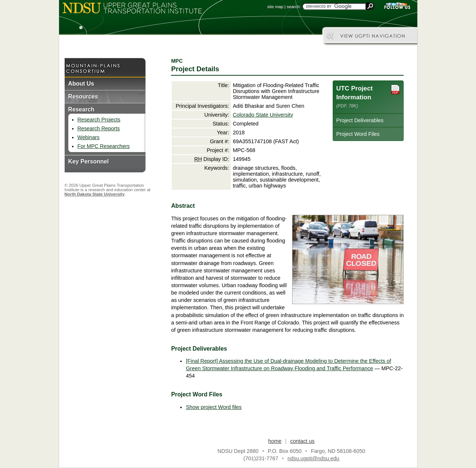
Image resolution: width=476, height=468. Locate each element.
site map (275, 7)
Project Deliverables (360, 120)
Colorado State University (263, 115)
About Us (81, 84)
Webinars (89, 137)
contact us (302, 441)
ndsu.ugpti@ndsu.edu (314, 458)
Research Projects (99, 120)
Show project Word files (214, 407)
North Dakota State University (95, 194)
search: (294, 7)
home (275, 441)
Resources (83, 97)
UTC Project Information (368, 96)
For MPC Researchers (104, 146)
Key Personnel (89, 161)
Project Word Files (358, 134)
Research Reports (99, 128)
